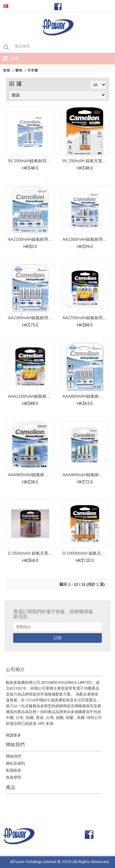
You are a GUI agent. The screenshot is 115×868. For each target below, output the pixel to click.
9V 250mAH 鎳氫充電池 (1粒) (86, 161)
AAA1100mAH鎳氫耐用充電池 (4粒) (31, 396)
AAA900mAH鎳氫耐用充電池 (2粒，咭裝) (31, 475)
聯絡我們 (13, 756)
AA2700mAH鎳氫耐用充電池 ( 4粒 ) (86, 318)
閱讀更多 (13, 735)
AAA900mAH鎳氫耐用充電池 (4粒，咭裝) (86, 475)
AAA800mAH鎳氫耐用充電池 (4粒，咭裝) (86, 396)
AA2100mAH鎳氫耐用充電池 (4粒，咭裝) (31, 239)
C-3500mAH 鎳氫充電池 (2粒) (31, 553)
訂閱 (58, 638)
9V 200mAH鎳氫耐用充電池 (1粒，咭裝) (31, 161)
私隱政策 (13, 770)
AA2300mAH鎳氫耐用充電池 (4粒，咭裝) (31, 318)
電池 (18, 71)
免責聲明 (13, 777)
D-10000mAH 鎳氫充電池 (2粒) (86, 553)
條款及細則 (15, 763)
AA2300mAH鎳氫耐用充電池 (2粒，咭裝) (86, 239)
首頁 (6, 71)
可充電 (33, 71)
